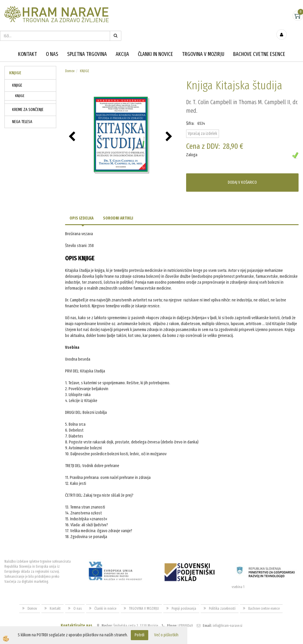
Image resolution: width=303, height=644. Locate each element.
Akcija (122, 41)
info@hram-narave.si (228, 613)
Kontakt (28, 41)
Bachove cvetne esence (259, 41)
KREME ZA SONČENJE (28, 97)
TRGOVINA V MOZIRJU (203, 41)
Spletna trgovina (87, 41)
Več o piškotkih (166, 635)
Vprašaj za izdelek (203, 121)
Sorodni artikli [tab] (118, 205)
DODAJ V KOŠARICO (242, 169)
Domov (70, 58)
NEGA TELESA (22, 109)
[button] (170, 124)
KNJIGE (17, 73)
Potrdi (140, 635)
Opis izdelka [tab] (82, 205)
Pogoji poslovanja (184, 596)
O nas (52, 41)
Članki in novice (155, 41)
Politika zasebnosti (222, 596)
